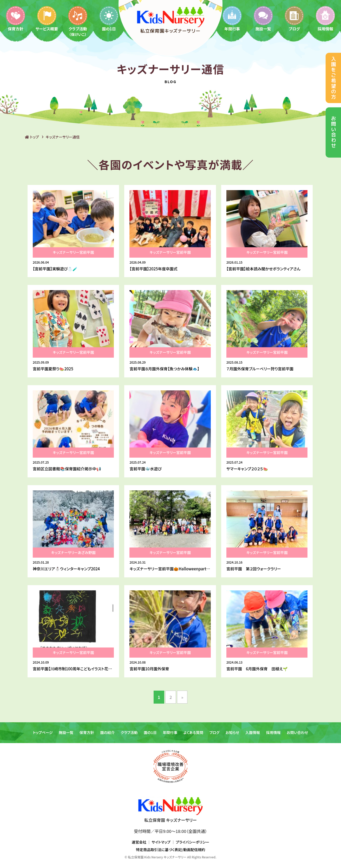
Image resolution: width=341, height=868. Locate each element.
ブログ (294, 18)
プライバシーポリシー (192, 842)
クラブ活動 (78, 21)
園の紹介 (107, 732)
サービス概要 (47, 18)
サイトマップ (161, 842)
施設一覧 (263, 18)
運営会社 (139, 842)
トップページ (43, 732)
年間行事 (232, 18)
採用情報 (325, 18)
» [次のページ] (182, 697)
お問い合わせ (297, 732)
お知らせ (232, 732)
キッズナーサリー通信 (63, 137)
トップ (32, 137)
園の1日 (109, 18)
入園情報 (253, 732)
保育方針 (16, 18)
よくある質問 (193, 732)
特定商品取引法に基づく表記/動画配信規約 (170, 850)
